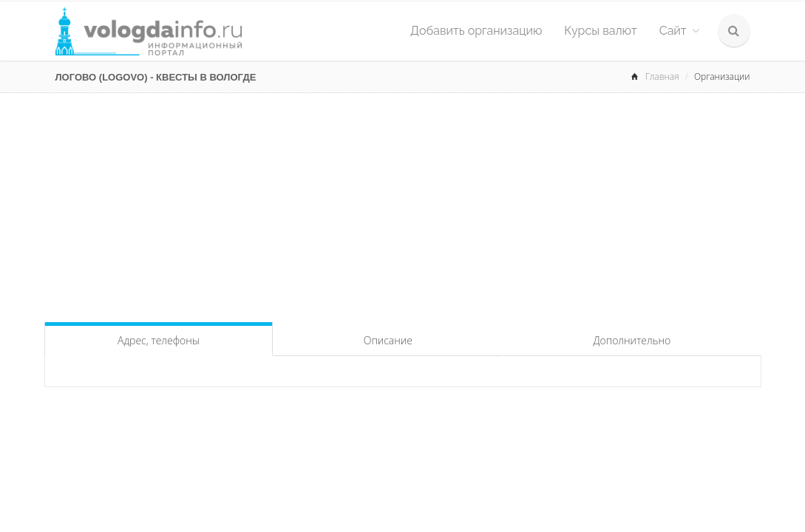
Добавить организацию (476, 31)
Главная (662, 76)
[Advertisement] (403, 204)
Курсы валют (600, 31)
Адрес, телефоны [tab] (159, 340)
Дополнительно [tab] (632, 340)
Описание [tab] (388, 340)
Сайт (679, 31)
